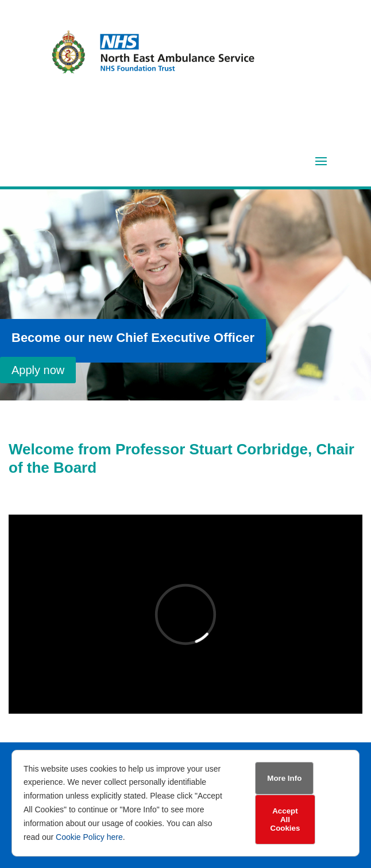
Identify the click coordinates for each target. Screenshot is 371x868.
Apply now (38, 370)
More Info (284, 778)
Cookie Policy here (89, 837)
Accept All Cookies (285, 820)
